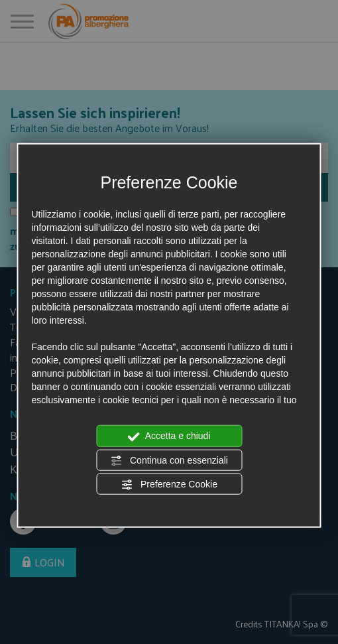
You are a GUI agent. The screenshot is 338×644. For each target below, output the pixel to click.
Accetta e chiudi (169, 436)
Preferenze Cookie (169, 485)
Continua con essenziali (169, 460)
